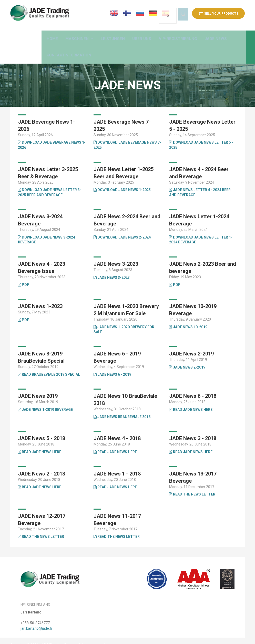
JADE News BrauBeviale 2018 (122, 408)
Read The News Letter (117, 528)
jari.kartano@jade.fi (36, 619)
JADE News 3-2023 (112, 268)
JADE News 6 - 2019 (112, 365)
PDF (23, 275)
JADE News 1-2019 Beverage (45, 400)
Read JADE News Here (191, 400)
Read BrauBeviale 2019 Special (49, 365)
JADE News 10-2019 (188, 318)
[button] (102, 33)
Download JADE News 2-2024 (122, 228)
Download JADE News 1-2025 (122, 181)
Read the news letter (192, 485)
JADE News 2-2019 (187, 358)
